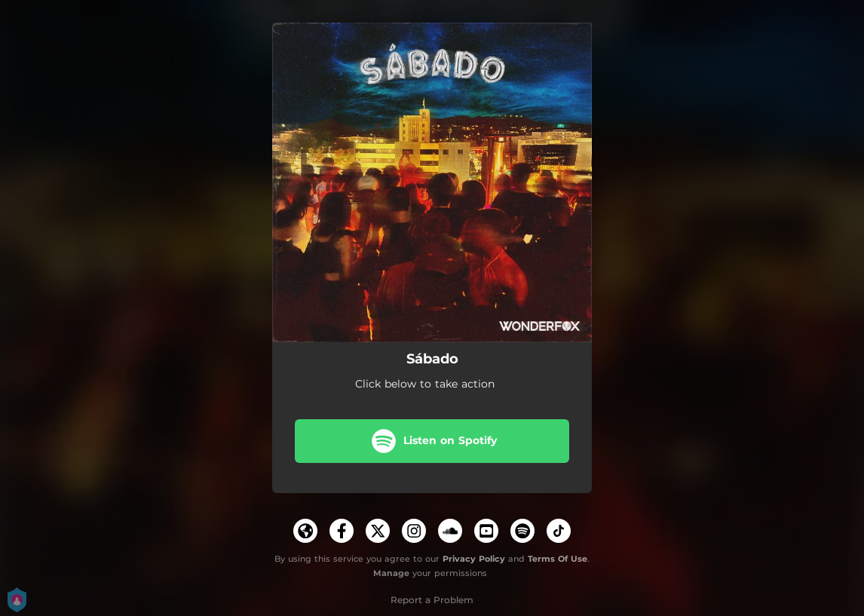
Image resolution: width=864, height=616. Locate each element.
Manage (391, 573)
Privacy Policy (474, 559)
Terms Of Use (558, 559)
